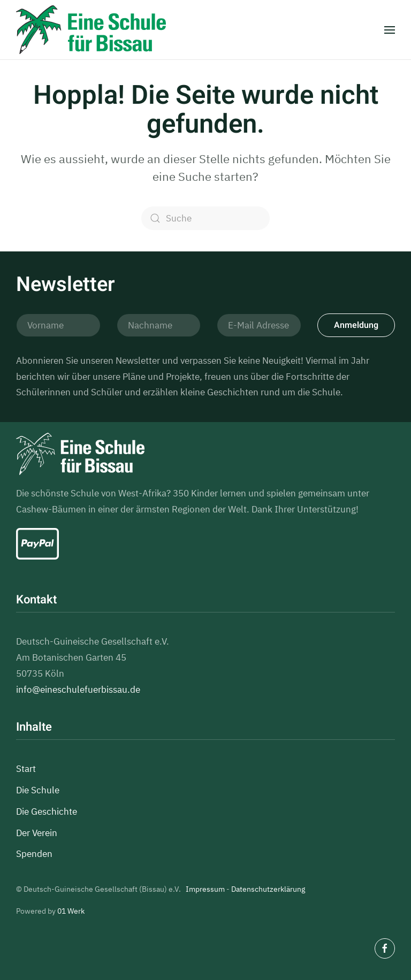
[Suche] (205, 218)
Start (26, 769)
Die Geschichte (47, 811)
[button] (390, 30)
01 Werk (71, 911)
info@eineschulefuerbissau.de (78, 690)
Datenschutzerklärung (268, 889)
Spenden (34, 854)
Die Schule (38, 790)
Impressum (205, 889)
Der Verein (37, 833)
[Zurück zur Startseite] (91, 30)
